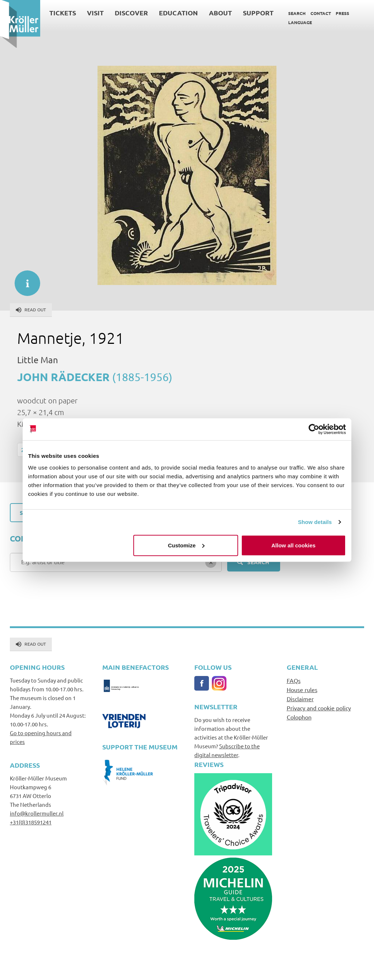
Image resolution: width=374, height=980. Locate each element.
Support (258, 13)
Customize (186, 545)
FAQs (294, 680)
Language (300, 22)
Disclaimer (300, 699)
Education (178, 13)
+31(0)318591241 (31, 822)
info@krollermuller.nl (37, 813)
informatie (24, 280)
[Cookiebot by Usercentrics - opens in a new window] (314, 429)
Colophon (299, 717)
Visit (95, 13)
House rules (302, 690)
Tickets (63, 13)
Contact (321, 13)
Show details (315, 522)
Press (342, 13)
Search (297, 13)
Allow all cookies (293, 545)
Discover (131, 13)
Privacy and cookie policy (319, 708)
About (220, 13)
